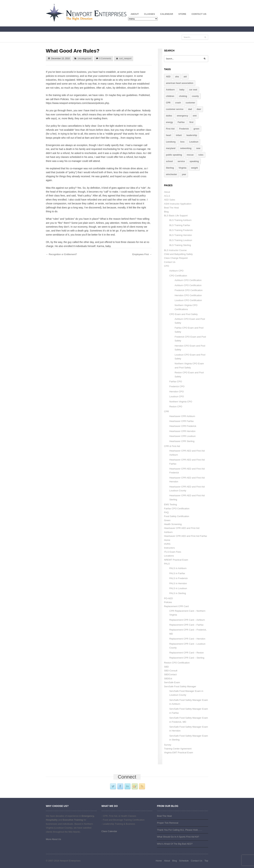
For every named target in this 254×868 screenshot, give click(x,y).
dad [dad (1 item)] (190, 109)
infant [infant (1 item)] (179, 135)
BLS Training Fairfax (180, 225)
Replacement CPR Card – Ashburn (187, 620)
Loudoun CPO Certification (188, 300)
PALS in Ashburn (178, 568)
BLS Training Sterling (180, 245)
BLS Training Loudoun (181, 240)
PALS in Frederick (179, 578)
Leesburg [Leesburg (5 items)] (171, 142)
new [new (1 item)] (198, 148)
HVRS (167, 544)
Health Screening (173, 524)
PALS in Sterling (178, 593)
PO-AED (168, 598)
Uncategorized (84, 58)
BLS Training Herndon (181, 235)
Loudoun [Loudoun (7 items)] (194, 142)
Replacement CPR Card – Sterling (187, 658)
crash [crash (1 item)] (178, 103)
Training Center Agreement (178, 749)
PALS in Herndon (178, 583)
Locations (169, 556)
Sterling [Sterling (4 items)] (170, 168)
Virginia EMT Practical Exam (179, 753)
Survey (168, 745)
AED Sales (170, 200)
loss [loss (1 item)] (182, 142)
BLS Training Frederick (181, 230)
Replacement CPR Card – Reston (187, 653)
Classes (148, 15)
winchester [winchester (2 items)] (172, 174)
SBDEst (168, 679)
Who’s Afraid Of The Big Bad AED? (175, 844)
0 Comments (105, 58)
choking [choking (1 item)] (183, 96)
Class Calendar (109, 831)
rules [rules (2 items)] (201, 155)
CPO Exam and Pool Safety (183, 314)
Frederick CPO (177, 386)
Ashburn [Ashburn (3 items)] (170, 90)
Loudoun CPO (177, 396)
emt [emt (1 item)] (195, 116)
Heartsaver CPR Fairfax (182, 421)
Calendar (167, 14)
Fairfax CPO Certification (177, 509)
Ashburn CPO (176, 271)
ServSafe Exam (172, 682)
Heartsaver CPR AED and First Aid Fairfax (185, 536)
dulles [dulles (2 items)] (169, 116)
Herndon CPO (177, 392)
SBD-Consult (171, 671)
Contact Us (199, 14)
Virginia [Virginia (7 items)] (183, 168)
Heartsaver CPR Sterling (182, 441)
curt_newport (125, 58)
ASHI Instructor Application (178, 204)
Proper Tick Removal (168, 823)
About (133, 15)
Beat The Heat (171, 208)
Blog (166, 212)
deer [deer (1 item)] (199, 109)
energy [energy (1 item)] (169, 122)
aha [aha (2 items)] (177, 77)
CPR (166, 411)
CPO (167, 266)
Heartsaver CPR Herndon (182, 431)
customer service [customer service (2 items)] (175, 109)
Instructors (169, 548)
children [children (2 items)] (170, 96)
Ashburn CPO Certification (188, 280)
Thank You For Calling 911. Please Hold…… (180, 830)
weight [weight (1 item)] (194, 168)
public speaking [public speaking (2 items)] (174, 155)
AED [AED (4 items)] (168, 77)
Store (182, 14)
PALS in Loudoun (178, 588)
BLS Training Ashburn (180, 220)
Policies (168, 602)
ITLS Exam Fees (173, 552)
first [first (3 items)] (191, 122)
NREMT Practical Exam (176, 560)
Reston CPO (176, 407)
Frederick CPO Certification (189, 290)
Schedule (184, 861)
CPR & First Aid (172, 446)
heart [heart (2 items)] (169, 135)
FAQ (166, 512)
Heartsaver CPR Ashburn (182, 416)
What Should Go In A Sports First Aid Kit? (178, 837)
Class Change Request (176, 258)
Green (167, 520)
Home (167, 540)
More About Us (53, 839)
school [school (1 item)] (169, 161)
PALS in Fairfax (177, 573)
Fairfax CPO (176, 382)
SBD (166, 667)
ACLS (167, 196)
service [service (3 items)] (181, 161)
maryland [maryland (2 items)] (171, 148)
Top (206, 861)
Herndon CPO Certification (188, 295)
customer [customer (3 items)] (190, 103)
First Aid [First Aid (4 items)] (170, 129)
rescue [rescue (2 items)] (190, 155)
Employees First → (142, 254)
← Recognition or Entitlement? (61, 254)
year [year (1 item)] (184, 174)
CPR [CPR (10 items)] (168, 103)
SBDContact (170, 674)
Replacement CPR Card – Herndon (187, 639)
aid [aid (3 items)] (185, 77)
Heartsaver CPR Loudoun (182, 436)
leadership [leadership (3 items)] (192, 135)
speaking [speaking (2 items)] (194, 161)
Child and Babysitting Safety (178, 254)
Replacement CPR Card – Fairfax (186, 625)
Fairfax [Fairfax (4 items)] (181, 122)
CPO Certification (178, 276)
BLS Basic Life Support (176, 216)
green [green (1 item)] (196, 129)
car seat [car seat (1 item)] (193, 90)
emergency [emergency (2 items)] (182, 116)
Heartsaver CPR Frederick (183, 426)
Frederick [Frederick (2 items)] (184, 129)
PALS (167, 564)
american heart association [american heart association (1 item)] (180, 83)
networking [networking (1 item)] (186, 148)
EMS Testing (170, 504)
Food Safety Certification (177, 516)
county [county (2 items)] (195, 96)
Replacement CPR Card (176, 606)
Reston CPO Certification (177, 663)
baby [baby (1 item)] (182, 90)
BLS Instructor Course (175, 250)
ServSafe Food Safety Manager (180, 686)
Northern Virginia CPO (181, 402)
